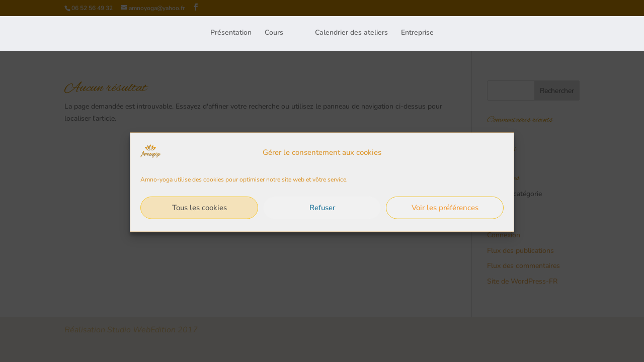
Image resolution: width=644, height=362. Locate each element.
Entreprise (417, 32)
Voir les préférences (445, 211)
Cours (274, 32)
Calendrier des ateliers (351, 32)
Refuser (322, 211)
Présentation (231, 32)
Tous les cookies (199, 211)
